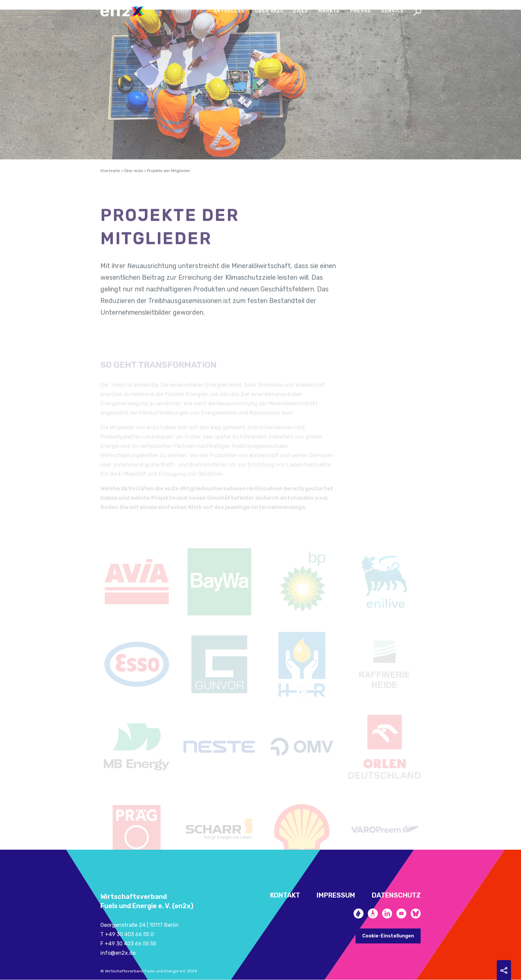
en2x (125, 12)
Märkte (329, 11)
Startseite (110, 180)
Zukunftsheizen (359, 914)
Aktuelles (229, 11)
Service (393, 11)
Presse (361, 11)
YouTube (401, 914)
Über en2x (133, 180)
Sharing (504, 970)
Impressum (336, 895)
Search (417, 13)
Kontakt (285, 895)
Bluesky (416, 914)
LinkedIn (387, 914)
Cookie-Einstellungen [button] (388, 936)
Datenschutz (396, 895)
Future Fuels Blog (373, 914)
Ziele (301, 11)
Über (269, 11)
